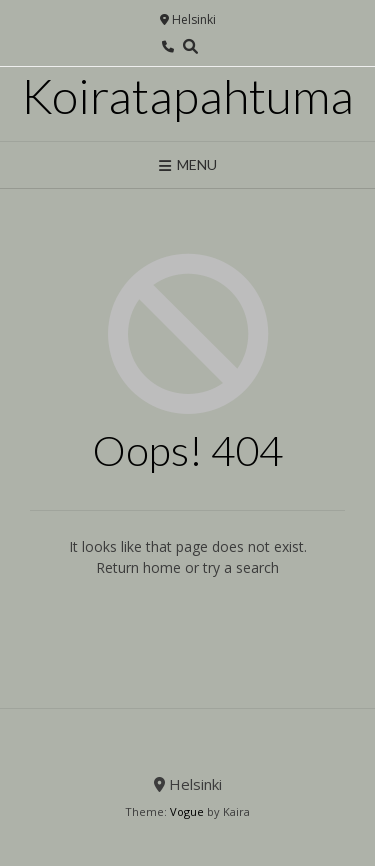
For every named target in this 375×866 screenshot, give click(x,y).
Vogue (187, 811)
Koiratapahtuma (187, 96)
